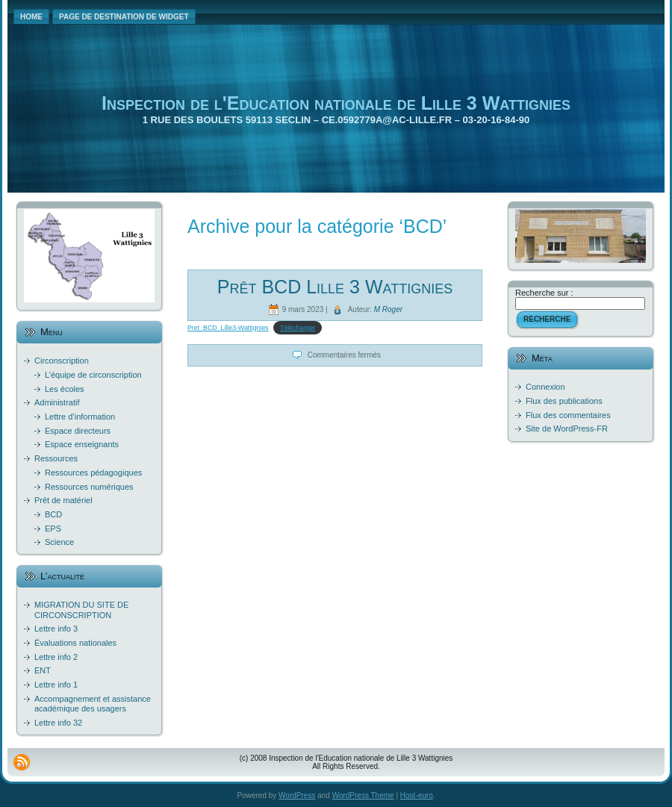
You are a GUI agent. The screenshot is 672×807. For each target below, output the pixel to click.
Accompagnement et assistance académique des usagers (93, 704)
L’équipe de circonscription (93, 375)
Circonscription (62, 361)
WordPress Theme (363, 795)
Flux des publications (564, 401)
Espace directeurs (78, 431)
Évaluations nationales (75, 643)
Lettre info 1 (56, 685)
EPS (53, 529)
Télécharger (298, 328)
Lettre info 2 (56, 657)
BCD (53, 514)
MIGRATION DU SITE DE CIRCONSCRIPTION (81, 610)
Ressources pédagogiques (93, 473)
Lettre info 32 (58, 723)
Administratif (57, 402)
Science (59, 542)
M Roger (388, 309)
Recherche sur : (544, 293)
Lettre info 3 (56, 629)
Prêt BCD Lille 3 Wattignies (335, 287)
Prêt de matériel (63, 500)
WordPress (297, 795)
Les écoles (65, 389)
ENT (43, 670)
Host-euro (417, 795)
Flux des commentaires (568, 415)
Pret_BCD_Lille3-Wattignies (228, 328)
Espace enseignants (82, 444)
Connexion (545, 387)
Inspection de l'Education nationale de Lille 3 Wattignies (336, 103)
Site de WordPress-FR (567, 429)
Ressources (56, 458)
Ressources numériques (89, 487)
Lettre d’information (80, 417)
